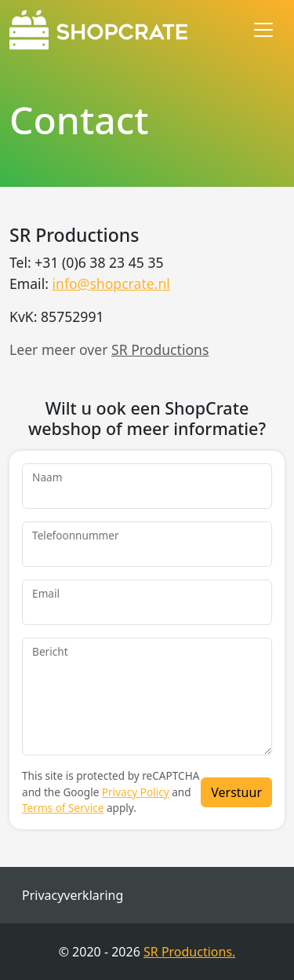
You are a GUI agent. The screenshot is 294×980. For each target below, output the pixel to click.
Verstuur (236, 792)
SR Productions (160, 349)
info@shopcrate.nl (111, 283)
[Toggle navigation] (263, 30)
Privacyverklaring (73, 895)
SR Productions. (189, 952)
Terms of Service (63, 808)
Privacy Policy (136, 792)
